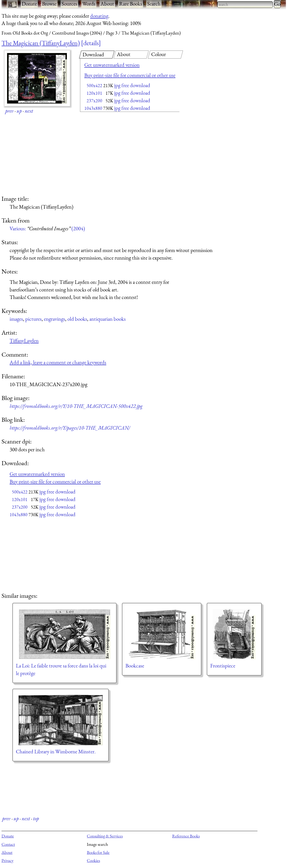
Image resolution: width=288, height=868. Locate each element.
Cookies (93, 860)
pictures (33, 319)
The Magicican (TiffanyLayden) (41, 43)
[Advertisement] (121, 154)
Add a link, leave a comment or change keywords (58, 362)
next (29, 111)
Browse (49, 4)
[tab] (97, 55)
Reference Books (186, 836)
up (19, 111)
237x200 (94, 101)
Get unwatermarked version (112, 65)
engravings (55, 319)
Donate (29, 4)
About (107, 4)
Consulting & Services (105, 836)
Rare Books (131, 4)
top (36, 818)
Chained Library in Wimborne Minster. (56, 751)
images (16, 319)
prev (9, 111)
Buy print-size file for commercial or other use (130, 75)
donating (99, 16)
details (91, 43)
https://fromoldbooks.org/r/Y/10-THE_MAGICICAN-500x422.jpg (76, 406)
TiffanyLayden (24, 341)
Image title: (15, 199)
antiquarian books (108, 319)
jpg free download (132, 85)
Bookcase (135, 666)
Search (154, 4)
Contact (8, 844)
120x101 (94, 93)
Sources (69, 4)
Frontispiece (223, 666)
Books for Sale (98, 852)
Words (89, 4)
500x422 (94, 85)
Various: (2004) (47, 228)
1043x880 (93, 108)
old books (77, 319)
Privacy (7, 860)
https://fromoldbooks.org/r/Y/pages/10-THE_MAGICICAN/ (70, 428)
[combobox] (245, 5)
